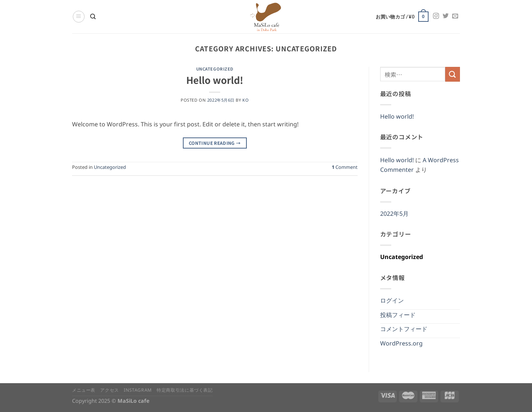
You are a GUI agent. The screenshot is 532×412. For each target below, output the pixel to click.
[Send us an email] (455, 16)
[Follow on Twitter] (446, 16)
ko (245, 101)
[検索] (93, 17)
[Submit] (453, 74)
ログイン (392, 302)
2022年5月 (394, 215)
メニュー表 (84, 391)
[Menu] (79, 17)
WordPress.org (401, 345)
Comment (345, 168)
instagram (138, 391)
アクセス (109, 391)
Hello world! (215, 80)
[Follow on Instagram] (436, 16)
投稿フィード (398, 316)
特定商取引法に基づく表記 (185, 391)
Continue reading (215, 143)
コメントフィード (404, 331)
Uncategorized (215, 69)
